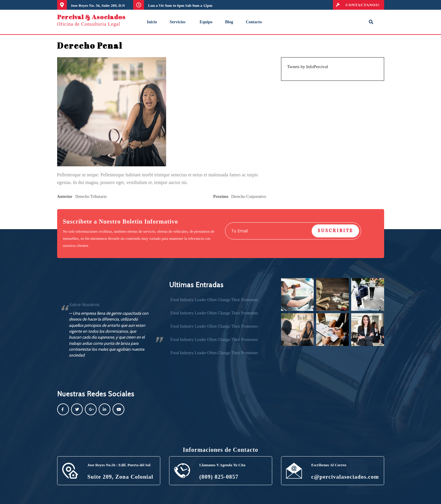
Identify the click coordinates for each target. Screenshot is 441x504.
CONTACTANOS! (356, 5)
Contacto (254, 22)
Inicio (152, 22)
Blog (229, 22)
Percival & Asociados (91, 17)
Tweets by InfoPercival (308, 67)
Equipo (206, 22)
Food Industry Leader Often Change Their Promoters (214, 300)
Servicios (178, 22)
